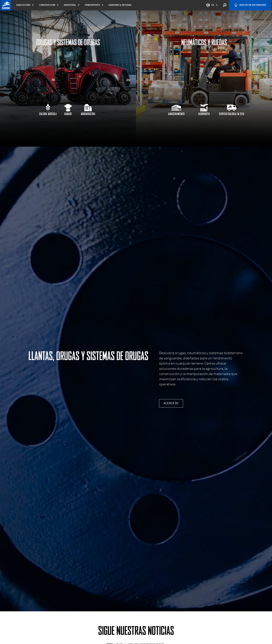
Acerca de (171, 403)
